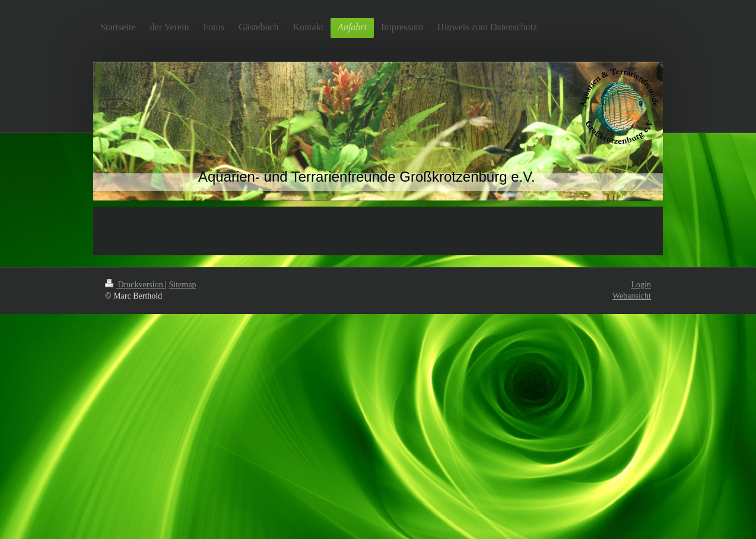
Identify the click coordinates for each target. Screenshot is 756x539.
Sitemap (183, 285)
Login (641, 285)
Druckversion (135, 285)
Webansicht (632, 296)
